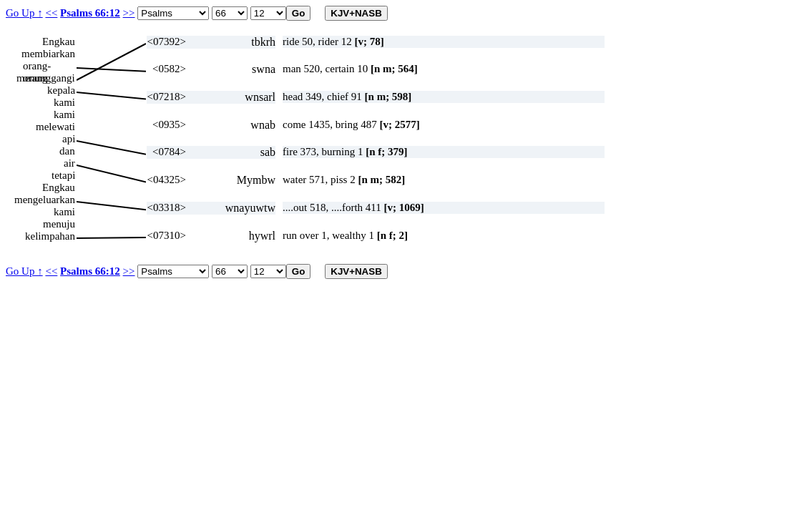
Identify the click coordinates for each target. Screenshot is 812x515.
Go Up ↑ (24, 13)
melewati (55, 127)
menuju (59, 224)
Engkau (59, 41)
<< (51, 13)
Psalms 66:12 (90, 13)
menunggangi (46, 78)
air (69, 163)
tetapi (63, 175)
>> (129, 13)
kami (64, 102)
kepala (61, 90)
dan (67, 151)
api (69, 139)
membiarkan (48, 54)
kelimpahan (50, 236)
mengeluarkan (45, 200)
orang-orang (37, 66)
